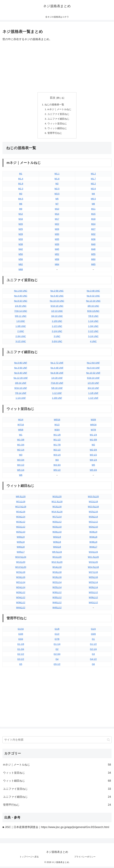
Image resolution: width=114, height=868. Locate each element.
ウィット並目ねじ (57, 125)
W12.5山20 (57, 564)
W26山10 (57, 533)
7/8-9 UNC (93, 318)
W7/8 (93, 431)
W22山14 (57, 584)
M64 (57, 266)
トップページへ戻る (29, 858)
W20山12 (57, 523)
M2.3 (21, 190)
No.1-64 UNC (21, 292)
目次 (53, 98)
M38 (21, 246)
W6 (21, 476)
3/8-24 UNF (21, 384)
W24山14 (21, 589)
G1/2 (57, 635)
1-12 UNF (57, 394)
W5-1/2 (57, 472)
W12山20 (21, 564)
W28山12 (21, 594)
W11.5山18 (57, 503)
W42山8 (57, 548)
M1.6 (57, 180)
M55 (93, 256)
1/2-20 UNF (93, 384)
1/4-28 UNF (57, 379)
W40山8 (21, 548)
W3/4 (57, 431)
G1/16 (21, 630)
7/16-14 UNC (21, 313)
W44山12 (21, 609)
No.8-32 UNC (21, 302)
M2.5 (57, 190)
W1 (21, 436)
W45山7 (21, 553)
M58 (57, 261)
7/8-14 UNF (21, 394)
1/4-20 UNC (21, 308)
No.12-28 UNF (21, 379)
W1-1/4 (93, 436)
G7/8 (57, 640)
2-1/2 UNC (93, 333)
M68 (21, 271)
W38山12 (21, 604)
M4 (93, 195)
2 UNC (21, 333)
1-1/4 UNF (21, 400)
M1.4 (21, 180)
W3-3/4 (21, 461)
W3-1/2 (93, 456)
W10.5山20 (93, 498)
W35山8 (21, 543)
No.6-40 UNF (21, 374)
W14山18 (57, 569)
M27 (93, 230)
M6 (21, 205)
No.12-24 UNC (93, 302)
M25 (21, 230)
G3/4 (21, 640)
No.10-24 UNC (57, 302)
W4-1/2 (21, 466)
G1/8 (57, 630)
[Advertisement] (57, 67)
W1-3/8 (21, 441)
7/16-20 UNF (57, 384)
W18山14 (93, 518)
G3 (93, 656)
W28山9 (93, 533)
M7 (57, 205)
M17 (57, 220)
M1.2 (93, 175)
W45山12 (57, 609)
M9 (21, 210)
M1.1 (57, 175)
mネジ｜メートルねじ (59, 109)
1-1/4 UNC (93, 323)
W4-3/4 (57, 466)
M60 (93, 261)
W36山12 (93, 599)
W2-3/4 (93, 451)
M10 (57, 210)
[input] (57, 741)
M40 (93, 246)
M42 (21, 251)
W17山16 (93, 574)
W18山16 (21, 579)
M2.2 (93, 185)
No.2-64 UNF (93, 364)
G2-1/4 (93, 651)
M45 (57, 251)
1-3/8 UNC (21, 328)
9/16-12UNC (93, 313)
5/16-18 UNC (57, 308)
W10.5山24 (21, 559)
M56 (21, 261)
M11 (93, 210)
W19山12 (21, 523)
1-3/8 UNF (57, 400)
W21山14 (21, 584)
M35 (57, 241)
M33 (21, 241)
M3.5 (57, 195)
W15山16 (93, 513)
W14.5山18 (93, 569)
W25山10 (21, 533)
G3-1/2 (21, 661)
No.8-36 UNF (57, 374)
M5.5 (93, 200)
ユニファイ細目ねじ (58, 119)
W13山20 (93, 564)
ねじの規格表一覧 (54, 105)
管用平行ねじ (55, 134)
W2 (93, 446)
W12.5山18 (21, 508)
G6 (93, 666)
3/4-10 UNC (57, 318)
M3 (21, 195)
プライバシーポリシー (85, 858)
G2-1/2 (21, 656)
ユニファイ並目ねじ (58, 115)
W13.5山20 (21, 569)
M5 (57, 200)
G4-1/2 (93, 661)
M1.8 (21, 185)
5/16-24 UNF (93, 379)
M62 (21, 266)
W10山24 (93, 553)
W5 (93, 466)
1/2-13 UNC (57, 313)
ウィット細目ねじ (57, 129)
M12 (21, 215)
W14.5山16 (57, 513)
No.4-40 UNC (21, 297)
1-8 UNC (21, 323)
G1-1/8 (21, 645)
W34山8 (93, 538)
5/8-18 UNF (57, 389)
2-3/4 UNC (21, 338)
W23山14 (93, 584)
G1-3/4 (21, 651)
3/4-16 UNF (93, 389)
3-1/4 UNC (93, 338)
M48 (93, 251)
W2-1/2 (57, 451)
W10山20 (57, 498)
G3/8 (21, 635)
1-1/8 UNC (57, 323)
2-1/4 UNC (57, 333)
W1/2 (57, 426)
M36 (93, 241)
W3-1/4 (57, 456)
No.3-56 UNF (21, 369)
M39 (57, 246)
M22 (57, 225)
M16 (21, 220)
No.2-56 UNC (57, 292)
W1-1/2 (57, 441)
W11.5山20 (93, 559)
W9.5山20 (21, 498)
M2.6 (93, 190)
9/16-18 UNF (21, 389)
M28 (21, 236)
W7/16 (21, 426)
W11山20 (57, 559)
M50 (21, 256)
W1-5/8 (93, 441)
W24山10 (93, 528)
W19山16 (57, 579)
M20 (21, 225)
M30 (57, 236)
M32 (93, 236)
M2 (57, 185)
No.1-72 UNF (57, 364)
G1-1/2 (93, 645)
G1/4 (93, 630)
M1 (21, 175)
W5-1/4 (21, 472)
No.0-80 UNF (21, 364)
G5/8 (93, 635)
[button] (108, 741)
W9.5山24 (57, 553)
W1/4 (21, 421)
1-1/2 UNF (93, 400)
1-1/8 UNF (93, 394)
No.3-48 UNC (93, 292)
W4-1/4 (93, 461)
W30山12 (57, 594)
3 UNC (57, 338)
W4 (57, 461)
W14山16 (21, 513)
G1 (93, 640)
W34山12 (21, 599)
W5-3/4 (93, 472)
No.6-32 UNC (93, 297)
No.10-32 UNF (93, 374)
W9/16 (93, 426)
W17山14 (57, 518)
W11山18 (21, 503)
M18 (93, 220)
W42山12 (93, 604)
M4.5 (21, 200)
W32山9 (57, 538)
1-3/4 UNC (93, 328)
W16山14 (21, 518)
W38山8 (93, 543)
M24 (93, 225)
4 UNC (93, 343)
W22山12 (21, 528)
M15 (93, 215)
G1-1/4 (57, 645)
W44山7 (93, 548)
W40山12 (57, 604)
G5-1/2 (57, 666)
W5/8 (21, 431)
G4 (57, 661)
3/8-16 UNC (93, 308)
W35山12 (57, 599)
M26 (57, 230)
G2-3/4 (57, 656)
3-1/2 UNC (21, 343)
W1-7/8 (57, 446)
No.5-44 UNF (93, 369)
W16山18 (57, 574)
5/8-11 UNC (21, 318)
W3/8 (93, 421)
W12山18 (93, 503)
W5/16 (57, 421)
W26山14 (93, 589)
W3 (21, 456)
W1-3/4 (21, 446)
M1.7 (93, 180)
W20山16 (93, 579)
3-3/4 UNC (57, 343)
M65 (93, 266)
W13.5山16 (93, 508)
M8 (93, 205)
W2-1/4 (21, 451)
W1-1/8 (57, 436)
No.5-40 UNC (57, 297)
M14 (57, 215)
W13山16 (57, 508)
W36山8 (57, 543)
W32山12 (93, 594)
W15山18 (21, 574)
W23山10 (57, 528)
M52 (57, 256)
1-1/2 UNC (57, 328)
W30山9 (21, 538)
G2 (57, 651)
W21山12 (93, 523)
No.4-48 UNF (57, 369)
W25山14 (57, 589)
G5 (21, 666)
